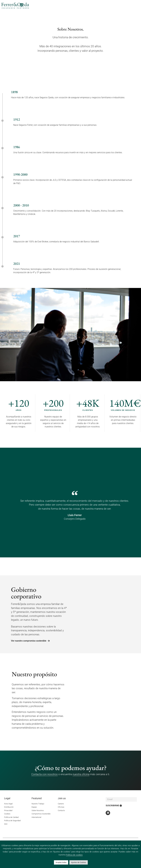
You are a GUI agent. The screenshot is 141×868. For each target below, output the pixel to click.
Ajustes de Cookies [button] (79, 862)
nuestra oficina (81, 774)
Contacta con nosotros (44, 774)
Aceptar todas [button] (61, 862)
